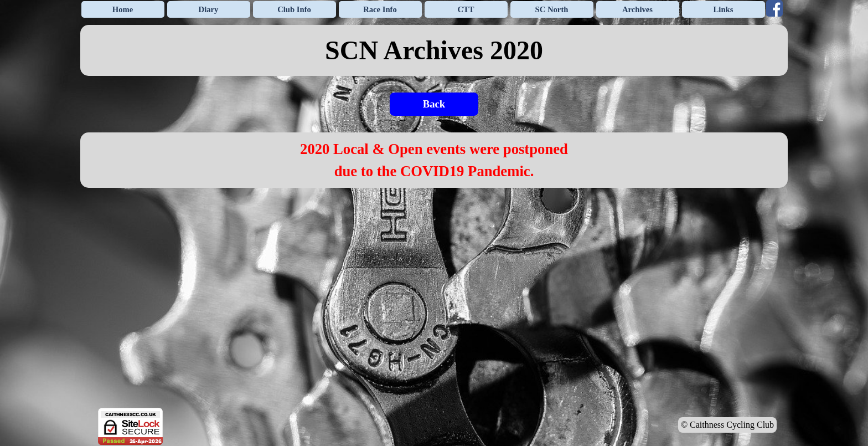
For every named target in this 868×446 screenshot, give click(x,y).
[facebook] (774, 8)
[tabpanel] (434, 50)
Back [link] (434, 104)
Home (123, 9)
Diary (209, 9)
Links (724, 9)
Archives (637, 9)
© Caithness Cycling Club (727, 425)
